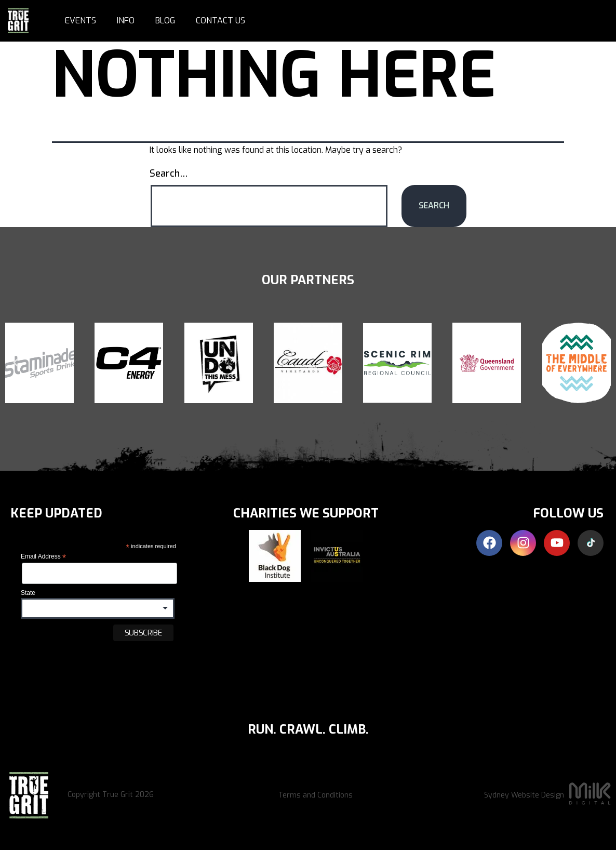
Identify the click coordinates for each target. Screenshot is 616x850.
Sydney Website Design (524, 795)
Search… (169, 174)
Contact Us (220, 21)
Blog (165, 21)
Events (81, 21)
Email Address (43, 557)
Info (126, 21)
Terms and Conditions (316, 795)
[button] (16, 363)
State (28, 593)
